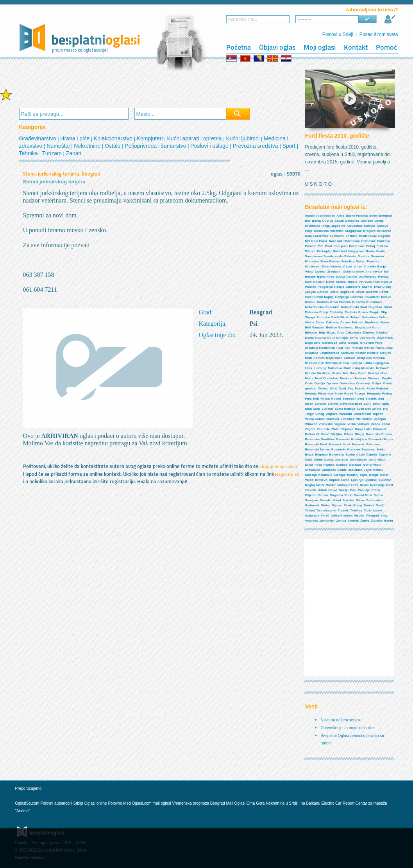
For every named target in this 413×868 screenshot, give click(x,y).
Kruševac (384, 231)
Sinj (381, 399)
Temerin (373, 261)
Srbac (360, 500)
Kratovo (323, 302)
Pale (353, 490)
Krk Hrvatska (328, 363)
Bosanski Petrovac (366, 444)
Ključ (364, 475)
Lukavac (385, 480)
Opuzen (332, 383)
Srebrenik (312, 505)
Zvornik (353, 521)
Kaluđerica (355, 226)
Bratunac (368, 449)
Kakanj (378, 470)
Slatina (333, 404)
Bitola (334, 292)
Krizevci (311, 363)
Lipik (309, 368)
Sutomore (353, 287)
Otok (333, 388)
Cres (341, 333)
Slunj (368, 404)
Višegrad (372, 516)
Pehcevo (312, 312)
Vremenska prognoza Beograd (199, 803)
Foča (318, 465)
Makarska (335, 368)
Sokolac (349, 500)
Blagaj (359, 434)
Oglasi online (96, 803)
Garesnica (330, 343)
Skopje (374, 312)
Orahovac (369, 241)
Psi (254, 324)
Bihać (325, 434)
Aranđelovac (325, 216)
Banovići (380, 429)
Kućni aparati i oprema (195, 138)
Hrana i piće (76, 138)
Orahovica (347, 383)
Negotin (384, 236)
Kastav (361, 353)
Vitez (384, 516)
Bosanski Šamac (318, 449)
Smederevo (314, 256)
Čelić (309, 460)
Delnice (382, 333)
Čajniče (372, 455)
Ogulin (387, 378)
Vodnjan (380, 419)
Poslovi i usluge (210, 146)
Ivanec (369, 348)
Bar (386, 272)
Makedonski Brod (354, 307)
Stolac (325, 505)
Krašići (341, 282)
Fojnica (329, 465)
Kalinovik (325, 475)
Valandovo (370, 317)
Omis (309, 383)
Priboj (371, 246)
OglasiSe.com (27, 803)
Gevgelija (342, 297)
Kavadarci (372, 297)
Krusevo (359, 302)
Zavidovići (327, 521)
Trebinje (356, 510)
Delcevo (372, 292)
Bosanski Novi (339, 444)
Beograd (261, 312)
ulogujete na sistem (279, 466)
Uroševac (312, 266)
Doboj (329, 460)
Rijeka (325, 399)
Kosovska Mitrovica (329, 231)
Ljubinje (357, 480)
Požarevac (357, 246)
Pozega (360, 394)
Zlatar (336, 429)
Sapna (378, 495)
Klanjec (385, 353)
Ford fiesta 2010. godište (337, 136)
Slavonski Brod (351, 404)
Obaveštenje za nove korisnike (347, 728)
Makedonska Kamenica (322, 307)
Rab (316, 399)
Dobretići (341, 460)
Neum (364, 485)
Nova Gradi (358, 373)
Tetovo (356, 317)
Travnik (343, 510)
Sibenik (371, 399)
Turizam (53, 153)
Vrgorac (340, 424)
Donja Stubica (316, 338)
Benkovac (346, 327)
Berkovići (312, 434)
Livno (345, 480)
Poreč (349, 394)
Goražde (355, 465)
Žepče (365, 521)
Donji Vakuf (377, 460)
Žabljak (311, 292)
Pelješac (383, 388)
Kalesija (311, 475)
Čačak (339, 221)
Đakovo (358, 322)
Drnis (354, 338)
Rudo (349, 495)
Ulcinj (386, 287)
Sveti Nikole (340, 317)
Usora (378, 510)
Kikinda (370, 226)
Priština (382, 246)
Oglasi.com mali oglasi (152, 803)
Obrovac (374, 378)
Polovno (115, 803)
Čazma (345, 322)
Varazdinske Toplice (368, 414)
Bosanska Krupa (381, 439)
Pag (350, 388)
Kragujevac (353, 231)
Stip (384, 312)
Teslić (380, 505)
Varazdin (346, 414)
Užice (324, 266)
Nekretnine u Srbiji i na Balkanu (293, 803)
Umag (320, 414)
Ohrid (388, 307)
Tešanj (310, 510)
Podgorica (325, 287)
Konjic (374, 475)
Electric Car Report (338, 803)
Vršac (309, 272)
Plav (376, 282)
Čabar (320, 322)
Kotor (330, 282)
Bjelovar (311, 333)
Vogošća (312, 521)
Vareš (325, 516)
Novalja (373, 373)
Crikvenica (354, 333)
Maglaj (310, 485)
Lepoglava (381, 363)
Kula (308, 236)
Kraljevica (364, 358)
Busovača (337, 455)
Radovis (351, 312)
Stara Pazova (330, 261)
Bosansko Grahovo (346, 449)
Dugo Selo (313, 343)
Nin (346, 373)
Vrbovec (311, 424)
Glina (343, 343)
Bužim (350, 455)
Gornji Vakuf (372, 465)
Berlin (389, 521)
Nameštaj (59, 146)
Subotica (348, 261)
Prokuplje (324, 251)
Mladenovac (368, 236)
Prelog (387, 394)
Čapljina (385, 455)
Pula (308, 399)
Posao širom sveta (379, 34)
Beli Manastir (315, 327)
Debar (360, 292)
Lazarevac (321, 236)
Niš (308, 241)
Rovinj (336, 399)
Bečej (373, 216)
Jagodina (338, 226)
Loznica (352, 236)
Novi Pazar (319, 241)
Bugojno (321, 455)
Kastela (373, 353)
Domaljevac (358, 460)
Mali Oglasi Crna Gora (246, 803)
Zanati (74, 153)
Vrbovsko (326, 424)
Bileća (349, 434)
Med (127, 803)
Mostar (331, 485)
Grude (342, 470)
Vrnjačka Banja (375, 266)
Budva (340, 277)
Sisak (309, 404)
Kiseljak (340, 475)
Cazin (360, 455)
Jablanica (355, 470)
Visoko (359, 516)
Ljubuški (371, 480)
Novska (361, 378)
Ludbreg (320, 368)
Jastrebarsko (329, 353)
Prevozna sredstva (256, 146)
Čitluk (318, 460)
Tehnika (29, 153)
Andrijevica (374, 272)
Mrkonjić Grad (348, 485)
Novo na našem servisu (341, 720)
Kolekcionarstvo (114, 138)
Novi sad (335, 241)
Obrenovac (352, 241)
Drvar (309, 465)
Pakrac (360, 388)
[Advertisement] (161, 86)
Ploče (339, 394)
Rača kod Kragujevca (349, 251)
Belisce (331, 327)
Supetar (327, 409)
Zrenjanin (334, 272)
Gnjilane (367, 221)
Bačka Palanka (357, 216)
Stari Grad (313, 409)
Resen (363, 312)
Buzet (331, 333)
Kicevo (386, 297)
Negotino (375, 307)
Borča (316, 221)
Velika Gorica (315, 419)
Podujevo (341, 246)
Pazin (371, 388)
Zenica (341, 521)
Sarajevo (312, 500)
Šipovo (337, 505)
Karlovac (347, 353)
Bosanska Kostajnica (351, 439)
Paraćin (311, 246)
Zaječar (320, 272)
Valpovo (332, 414)
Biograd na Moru (367, 327)
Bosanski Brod (316, 444)
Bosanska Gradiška (320, 439)
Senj (361, 399)
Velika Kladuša (341, 516)
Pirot (328, 246)
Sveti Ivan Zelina (369, 409)
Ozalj (342, 388)
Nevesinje (377, 485)
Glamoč (342, 465)
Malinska (368, 368)
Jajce (368, 470)
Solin (377, 404)
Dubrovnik (367, 338)
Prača (376, 490)
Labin (367, 363)
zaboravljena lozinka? (372, 10)
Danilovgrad (367, 277)
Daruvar (369, 333)
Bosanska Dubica (379, 434)
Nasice (336, 373)
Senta (381, 251)
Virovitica (347, 419)
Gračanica (313, 470)
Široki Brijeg (353, 505)
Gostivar (357, 297)
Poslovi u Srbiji (338, 34)
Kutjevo (356, 363)
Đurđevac (372, 322)
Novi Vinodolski (327, 378)
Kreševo (321, 480)
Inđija (326, 226)
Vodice (367, 419)
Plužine (311, 287)
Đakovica (352, 221)
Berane (310, 277)
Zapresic (323, 429)
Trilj (385, 409)
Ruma (370, 251)
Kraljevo (370, 231)
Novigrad (347, 378)
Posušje (364, 490)
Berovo (323, 292)
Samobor (349, 399)
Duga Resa (385, 338)
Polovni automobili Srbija (62, 803)
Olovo (333, 490)
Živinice (377, 521)
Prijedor (311, 495)
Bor (308, 221)
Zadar (386, 424)
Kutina (344, 363)
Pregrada (374, 394)
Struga (310, 317)
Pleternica (325, 394)
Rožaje (339, 287)
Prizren (310, 251)
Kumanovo (374, 302)
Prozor (323, 495)
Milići (320, 485)
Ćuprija (328, 221)
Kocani (310, 302)
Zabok (376, 424)
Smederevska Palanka (340, 256)
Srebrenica (374, 500)
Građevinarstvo (38, 138)
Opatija (319, 383)
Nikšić (352, 282)
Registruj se (287, 474)
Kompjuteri (151, 138)
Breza (309, 455)
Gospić (353, 343)
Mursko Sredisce (318, 373)
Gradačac (329, 470)
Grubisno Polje (371, 343)
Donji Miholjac (338, 338)
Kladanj (353, 475)
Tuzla (368, 510)
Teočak (369, 505)
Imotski (357, 348)
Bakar (385, 322)
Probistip (336, 312)
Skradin (320, 404)
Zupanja (348, 429)
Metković (383, 368)
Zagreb (310, 429)
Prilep (324, 312)
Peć (320, 246)
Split (385, 404)
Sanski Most (363, 495)
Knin (309, 358)
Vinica (310, 322)
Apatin (310, 216)
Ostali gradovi (353, 272)
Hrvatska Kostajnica (320, 348)
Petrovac (365, 282)
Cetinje (352, 277)
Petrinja (311, 394)
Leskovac (337, 236)
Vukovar (363, 424)
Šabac (361, 261)
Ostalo (113, 146)
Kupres (334, 480)
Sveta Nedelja (345, 409)
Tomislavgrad (326, 510)
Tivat (377, 287)
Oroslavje (363, 383)
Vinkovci (333, 419)
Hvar (340, 348)
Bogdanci (347, 292)
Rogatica (336, 495)
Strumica (323, 317)
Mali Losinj (351, 368)
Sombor (363, 256)
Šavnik (367, 287)
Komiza (319, 358)
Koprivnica (334, 358)
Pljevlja (387, 282)
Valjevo (336, 266)
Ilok (348, 348)
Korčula (350, 358)
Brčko (381, 449)
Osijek (377, 383)
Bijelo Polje (326, 277)
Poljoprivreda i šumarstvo (156, 146)
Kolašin (319, 282)
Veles (383, 317)
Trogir (310, 414)
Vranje (347, 266)
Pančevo (383, 241)
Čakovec (332, 322)
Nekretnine (88, 146)
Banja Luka (363, 429)
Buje (322, 333)
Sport (289, 146)
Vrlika (351, 424)
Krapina (379, 358)
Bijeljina (337, 434)
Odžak (322, 490)
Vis (358, 419)
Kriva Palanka (340, 302)
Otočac (323, 388)
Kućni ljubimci (243, 138)
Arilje (340, 216)
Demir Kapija (324, 297)
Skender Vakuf (330, 500)
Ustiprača (312, 516)
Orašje (344, 490)
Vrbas (358, 266)
